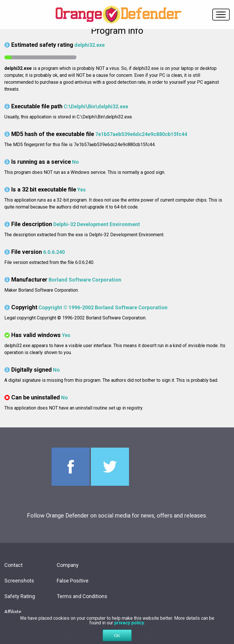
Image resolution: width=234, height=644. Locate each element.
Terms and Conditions (82, 596)
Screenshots (19, 581)
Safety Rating (20, 596)
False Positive (73, 581)
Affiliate (13, 612)
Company (68, 565)
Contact (13, 565)
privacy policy (129, 625)
